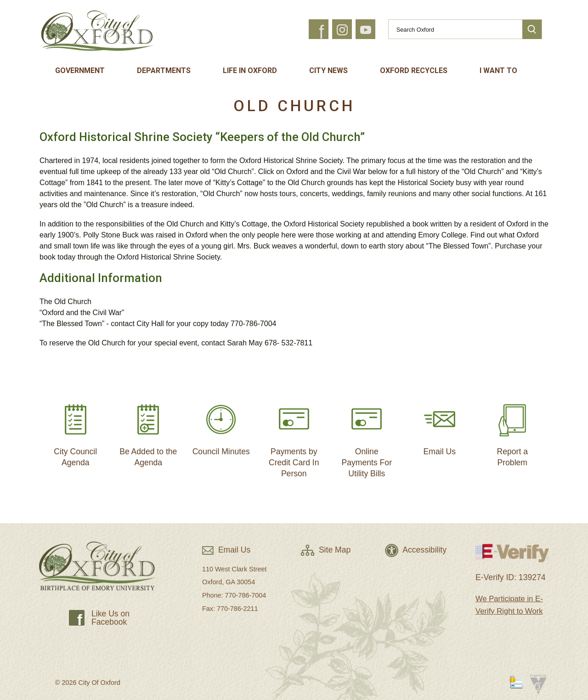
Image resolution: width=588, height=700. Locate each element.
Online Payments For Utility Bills (367, 437)
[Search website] (452, 29)
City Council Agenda (75, 432)
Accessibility (416, 550)
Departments (164, 71)
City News (328, 71)
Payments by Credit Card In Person (294, 437)
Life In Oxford (250, 71)
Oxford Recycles (414, 71)
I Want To (498, 71)
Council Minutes (221, 426)
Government (80, 71)
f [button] (321, 32)
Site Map (326, 550)
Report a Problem (512, 432)
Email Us (440, 426)
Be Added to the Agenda (148, 432)
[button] (532, 29)
